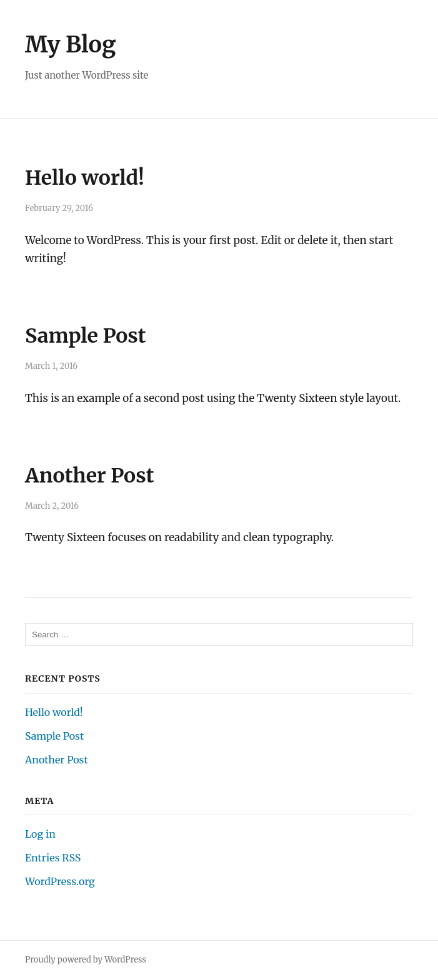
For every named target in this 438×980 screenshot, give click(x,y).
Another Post (90, 476)
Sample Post (86, 336)
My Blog (71, 45)
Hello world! (85, 178)
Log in (40, 834)
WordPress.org (60, 881)
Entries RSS (53, 858)
